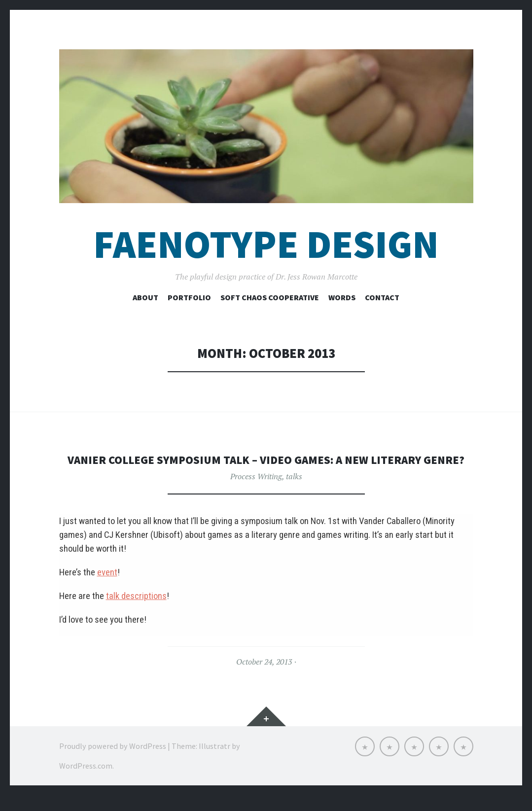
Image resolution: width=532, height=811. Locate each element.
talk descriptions (136, 612)
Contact (382, 297)
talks (294, 492)
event (107, 588)
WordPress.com (86, 781)
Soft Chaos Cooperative (270, 297)
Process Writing (256, 492)
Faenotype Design (266, 244)
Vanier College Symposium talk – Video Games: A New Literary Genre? (266, 467)
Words (342, 297)
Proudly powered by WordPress (113, 762)
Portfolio (189, 297)
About (145, 297)
